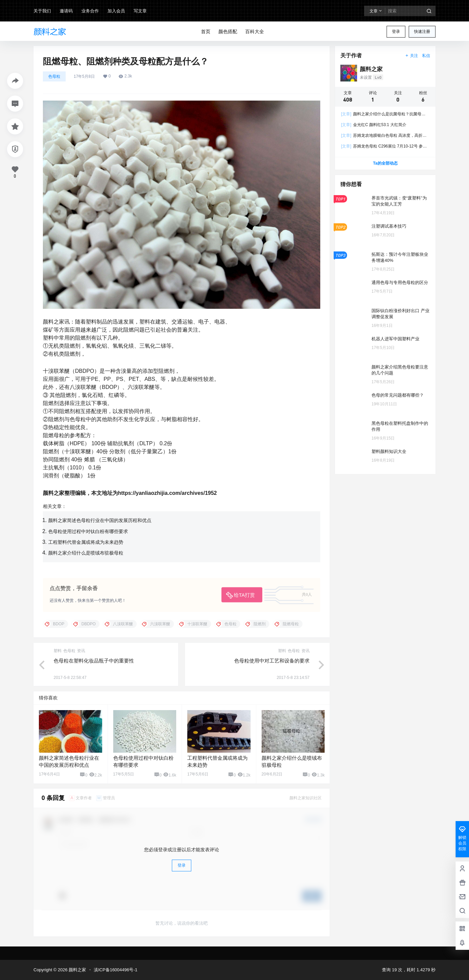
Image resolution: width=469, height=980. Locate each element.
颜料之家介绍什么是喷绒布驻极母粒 (86, 553)
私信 (426, 56)
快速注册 (422, 32)
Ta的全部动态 (385, 163)
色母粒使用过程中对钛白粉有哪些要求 (88, 531)
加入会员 (116, 11)
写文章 (140, 11)
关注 (412, 56)
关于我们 (42, 11)
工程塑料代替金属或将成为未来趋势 (86, 542)
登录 (396, 32)
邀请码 (66, 11)
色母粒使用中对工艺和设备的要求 (272, 661)
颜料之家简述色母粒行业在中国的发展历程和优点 (100, 520)
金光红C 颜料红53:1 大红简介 (374, 125)
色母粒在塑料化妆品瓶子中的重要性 (94, 661)
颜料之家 (77, 970)
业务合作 (90, 11)
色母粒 (54, 76)
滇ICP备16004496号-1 (116, 970)
